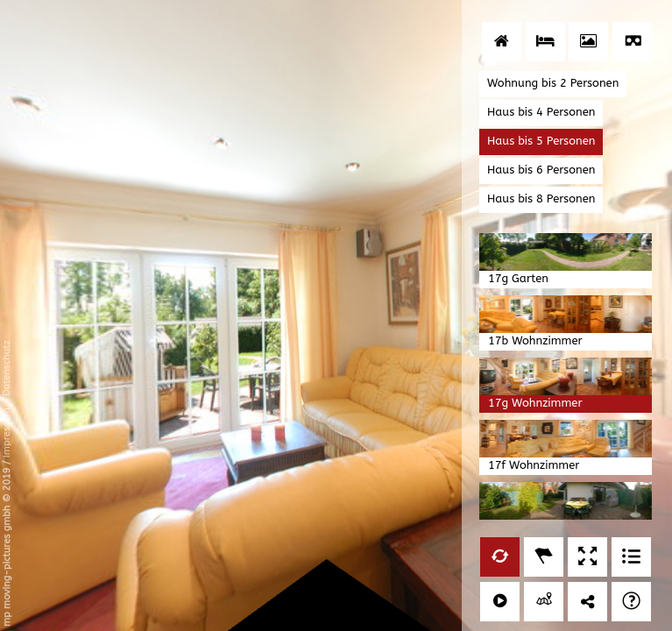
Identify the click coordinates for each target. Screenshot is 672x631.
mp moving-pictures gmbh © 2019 (7, 546)
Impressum (7, 432)
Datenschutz (7, 368)
